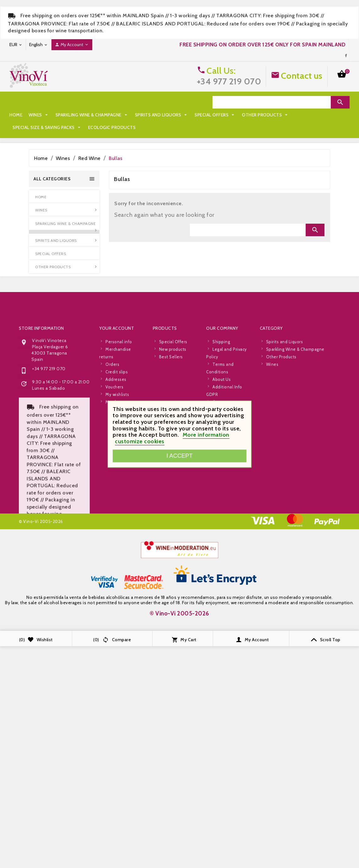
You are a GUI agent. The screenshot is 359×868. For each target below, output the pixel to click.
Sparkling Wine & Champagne (92, 102)
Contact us (302, 76)
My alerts (115, 485)
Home (16, 102)
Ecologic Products (36, 127)
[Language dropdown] (39, 45)
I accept (179, 456)
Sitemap (221, 493)
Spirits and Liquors (162, 102)
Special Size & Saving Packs (148, 115)
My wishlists (117, 478)
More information (206, 435)
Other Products (83, 115)
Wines (39, 102)
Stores (219, 500)
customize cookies (140, 441)
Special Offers (33, 115)
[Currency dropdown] (16, 45)
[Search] (272, 102)
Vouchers (114, 470)
